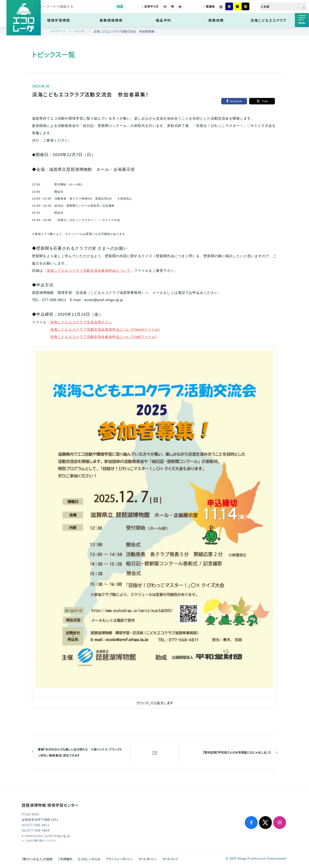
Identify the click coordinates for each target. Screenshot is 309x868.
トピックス (79, 31)
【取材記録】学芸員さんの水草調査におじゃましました (237, 752)
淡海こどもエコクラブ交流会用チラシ (81, 322)
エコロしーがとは (89, 859)
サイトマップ (170, 859)
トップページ (58, 31)
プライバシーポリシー (119, 859)
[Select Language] (284, 7)
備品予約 (168, 20)
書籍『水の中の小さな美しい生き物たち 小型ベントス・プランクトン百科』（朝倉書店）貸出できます (80, 752)
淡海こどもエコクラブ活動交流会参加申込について (89, 271)
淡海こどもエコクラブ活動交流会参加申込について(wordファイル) (105, 330)
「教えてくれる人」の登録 (37, 859)
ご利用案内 (65, 859)
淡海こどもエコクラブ (269, 20)
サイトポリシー (148, 859)
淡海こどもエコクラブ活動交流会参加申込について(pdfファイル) (104, 337)
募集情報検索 (117, 20)
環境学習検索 (66, 20)
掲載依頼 (218, 20)
